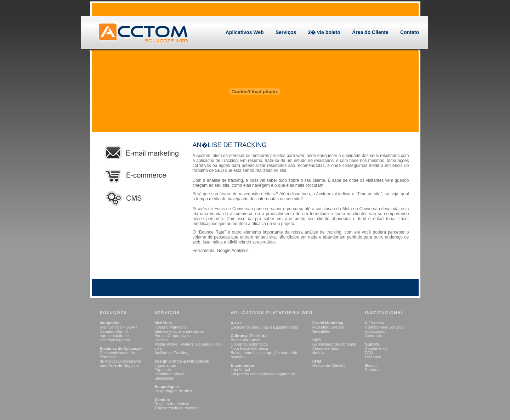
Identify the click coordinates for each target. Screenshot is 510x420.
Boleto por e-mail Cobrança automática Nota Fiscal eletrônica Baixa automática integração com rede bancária (264, 348)
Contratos (374, 336)
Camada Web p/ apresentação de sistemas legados (115, 336)
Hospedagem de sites (173, 391)
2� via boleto (324, 32)
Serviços (286, 32)
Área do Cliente (370, 32)
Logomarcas (165, 365)
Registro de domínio (172, 404)
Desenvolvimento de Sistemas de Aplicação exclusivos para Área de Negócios (120, 359)
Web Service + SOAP (118, 327)
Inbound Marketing (171, 327)
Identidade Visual (169, 374)
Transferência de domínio (176, 408)
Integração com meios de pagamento (263, 374)
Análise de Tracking (171, 353)
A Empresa (375, 323)
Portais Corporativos (172, 336)
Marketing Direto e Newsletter (328, 329)
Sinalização (164, 378)
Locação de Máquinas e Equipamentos (264, 327)
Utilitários (373, 357)
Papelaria (163, 370)
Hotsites (161, 340)
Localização (375, 331)
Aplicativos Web (245, 32)
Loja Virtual (240, 370)
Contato (410, 32)
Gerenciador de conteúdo (334, 344)
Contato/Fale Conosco (384, 327)
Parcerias (373, 370)
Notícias (319, 353)
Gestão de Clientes (329, 365)
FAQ (369, 353)
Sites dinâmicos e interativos (179, 331)
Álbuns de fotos (326, 348)
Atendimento (376, 348)
